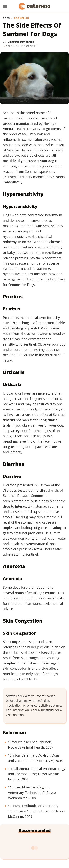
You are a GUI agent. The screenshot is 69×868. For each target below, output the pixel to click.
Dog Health (22, 18)
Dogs (6, 18)
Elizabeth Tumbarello (21, 42)
